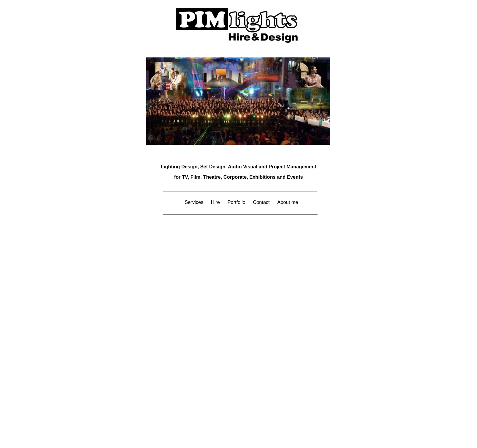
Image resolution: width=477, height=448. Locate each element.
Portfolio (237, 202)
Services (194, 202)
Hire (215, 202)
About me (288, 202)
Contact (261, 202)
